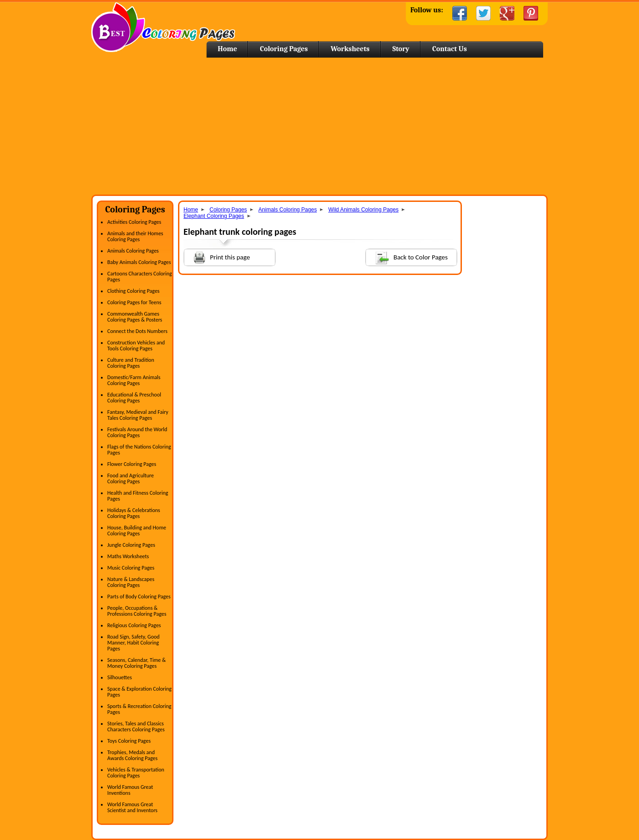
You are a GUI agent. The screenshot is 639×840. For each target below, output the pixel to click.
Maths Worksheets (128, 556)
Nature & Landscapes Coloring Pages (131, 582)
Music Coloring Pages (131, 568)
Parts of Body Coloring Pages (139, 597)
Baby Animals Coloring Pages (139, 262)
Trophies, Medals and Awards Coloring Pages (132, 755)
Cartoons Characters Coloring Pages (140, 277)
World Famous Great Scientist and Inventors (132, 807)
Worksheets (350, 49)
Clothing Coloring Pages (134, 291)
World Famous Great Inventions (130, 790)
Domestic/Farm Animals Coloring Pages (134, 380)
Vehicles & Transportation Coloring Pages (136, 773)
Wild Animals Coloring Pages (363, 210)
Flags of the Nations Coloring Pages (139, 450)
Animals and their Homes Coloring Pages (135, 236)
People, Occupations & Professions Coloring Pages (137, 611)
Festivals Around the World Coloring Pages (137, 432)
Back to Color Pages (407, 257)
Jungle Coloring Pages (131, 545)
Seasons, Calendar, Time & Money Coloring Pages (136, 663)
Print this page (217, 256)
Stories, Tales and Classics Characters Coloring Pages (136, 726)
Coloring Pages (284, 49)
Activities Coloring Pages (134, 222)
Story (401, 49)
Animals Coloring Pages (133, 251)
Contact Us (450, 49)
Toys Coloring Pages (129, 741)
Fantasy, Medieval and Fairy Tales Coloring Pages (138, 415)
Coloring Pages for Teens (134, 302)
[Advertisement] (319, 126)
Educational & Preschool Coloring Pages (134, 398)
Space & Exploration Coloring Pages (139, 692)
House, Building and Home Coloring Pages (137, 531)
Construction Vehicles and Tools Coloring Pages (136, 346)
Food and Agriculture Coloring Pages (131, 478)
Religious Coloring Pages (134, 625)
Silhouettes (120, 677)
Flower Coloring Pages (132, 464)
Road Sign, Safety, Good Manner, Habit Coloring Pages (134, 643)
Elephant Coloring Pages (214, 216)
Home (163, 27)
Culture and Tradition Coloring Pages (131, 363)
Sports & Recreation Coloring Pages (139, 709)
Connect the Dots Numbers (137, 331)
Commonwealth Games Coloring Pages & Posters (135, 317)
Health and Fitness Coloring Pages (138, 496)
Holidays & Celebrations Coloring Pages (134, 513)
